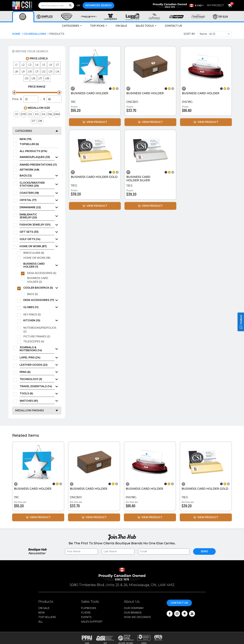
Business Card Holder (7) (34, 265)
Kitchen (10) (32, 320)
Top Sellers (47, 617)
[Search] (70, 5)
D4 (43, 114)
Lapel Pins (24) (30, 358)
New (42, 613)
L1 (16, 65)
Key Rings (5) (33, 315)
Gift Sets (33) (29, 232)
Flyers (86, 613)
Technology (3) (31, 379)
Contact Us (173, 26)
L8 (16, 72)
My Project (216, 5)
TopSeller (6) (30, 144)
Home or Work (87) (33, 246)
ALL (41, 622)
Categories (71, 26)
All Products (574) (34, 151)
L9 (23, 72)
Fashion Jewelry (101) (35, 225)
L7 (57, 65)
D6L (50, 114)
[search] (56, 5)
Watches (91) (29, 401)
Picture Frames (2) (38, 337)
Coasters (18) (29, 193)
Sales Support (92, 622)
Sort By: (189, 34)
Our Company (134, 608)
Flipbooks (89, 608)
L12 (44, 72)
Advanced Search (98, 5)
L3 (30, 65)
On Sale (121, 26)
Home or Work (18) (38, 258)
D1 (17, 114)
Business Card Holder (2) (38, 280)
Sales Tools (145, 26)
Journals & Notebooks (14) (31, 349)
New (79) (27, 139)
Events (86, 617)
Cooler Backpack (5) (38, 288)
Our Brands (133, 613)
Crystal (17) (28, 200)
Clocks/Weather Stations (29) (32, 184)
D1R (23, 114)
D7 (34, 121)
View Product (95, 122)
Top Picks (98, 26)
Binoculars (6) (35, 253)
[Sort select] (215, 34)
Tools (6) (26, 393)
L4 (37, 65)
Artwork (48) (30, 170)
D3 (37, 114)
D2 (30, 114)
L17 (40, 78)
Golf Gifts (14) (30, 239)
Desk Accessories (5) (43, 273)
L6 (51, 65)
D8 (40, 121)
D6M (57, 114)
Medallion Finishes (30, 410)
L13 (51, 72)
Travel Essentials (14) (36, 386)
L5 (44, 65)
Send (204, 551)
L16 (33, 78)
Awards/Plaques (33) (35, 157)
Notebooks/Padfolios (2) (40, 330)
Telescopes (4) (35, 342)
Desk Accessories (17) (39, 300)
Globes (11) (31, 307)
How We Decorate (137, 617)
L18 (47, 78)
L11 (37, 72)
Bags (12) (26, 176)
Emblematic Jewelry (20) (28, 216)
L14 (57, 72)
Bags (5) (34, 294)
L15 (27, 78)
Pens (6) (25, 372)
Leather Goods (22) (34, 365)
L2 (23, 65)
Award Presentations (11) (39, 165)
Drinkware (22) (30, 207)
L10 (30, 72)
